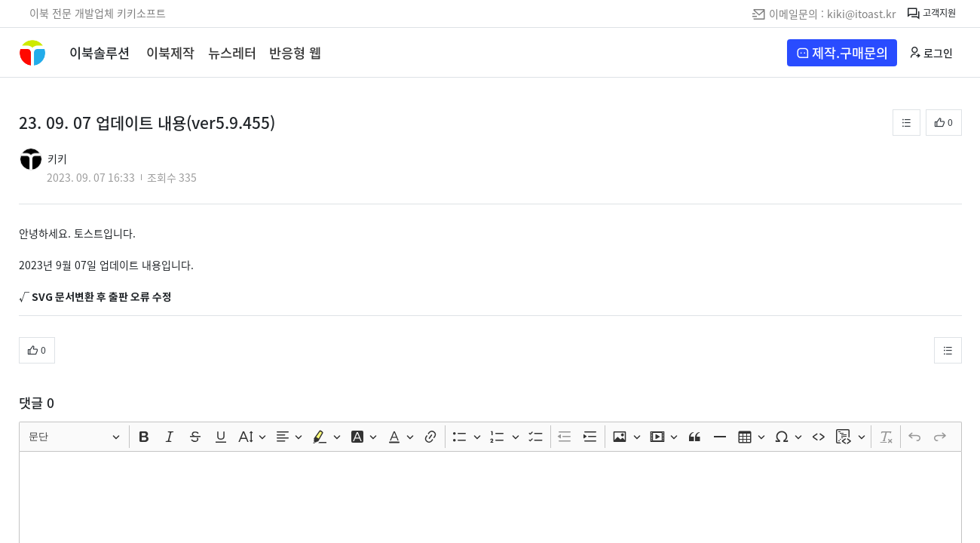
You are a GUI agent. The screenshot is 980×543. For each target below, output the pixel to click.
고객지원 (931, 14)
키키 (57, 158)
